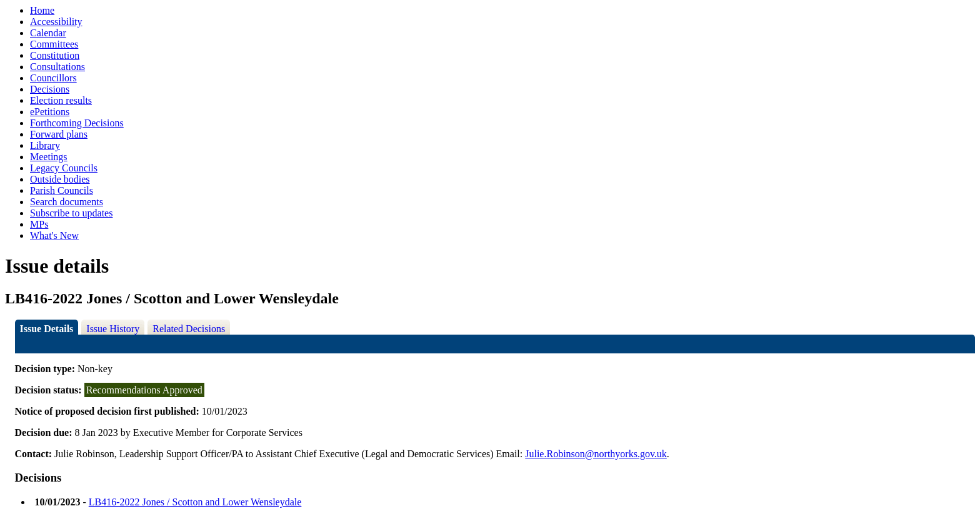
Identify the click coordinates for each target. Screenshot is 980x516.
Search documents (67, 202)
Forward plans (59, 134)
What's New (54, 235)
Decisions (50, 89)
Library (45, 145)
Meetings (49, 157)
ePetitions (50, 112)
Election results (61, 100)
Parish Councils (62, 190)
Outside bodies (60, 179)
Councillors (53, 78)
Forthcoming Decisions (77, 123)
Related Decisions (189, 329)
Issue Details (47, 329)
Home (42, 10)
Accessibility (56, 22)
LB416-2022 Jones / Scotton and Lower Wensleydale (195, 502)
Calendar (48, 33)
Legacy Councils (64, 168)
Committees (54, 44)
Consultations (57, 67)
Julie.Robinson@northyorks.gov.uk (596, 454)
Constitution (55, 55)
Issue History (113, 329)
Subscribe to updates (71, 213)
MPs (39, 224)
